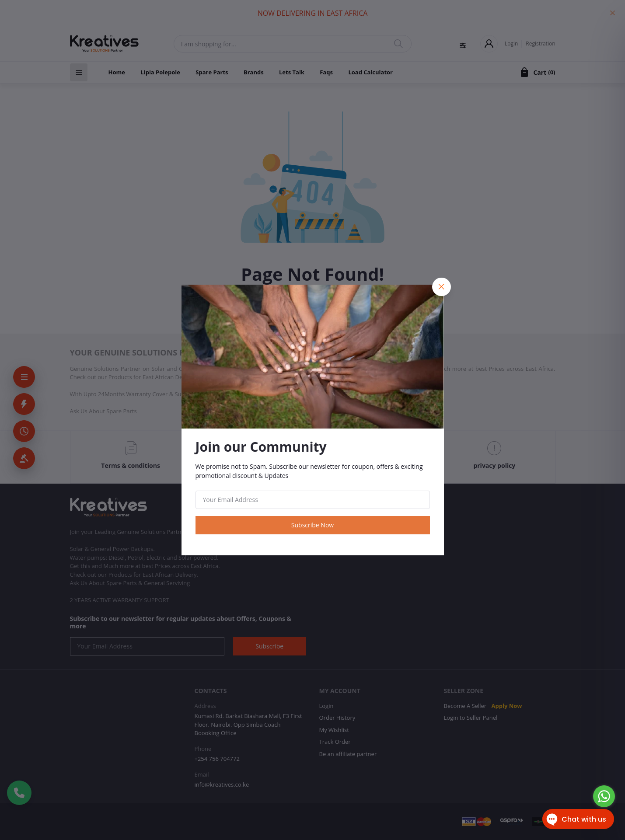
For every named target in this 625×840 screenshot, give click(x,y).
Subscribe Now (312, 525)
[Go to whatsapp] (604, 796)
